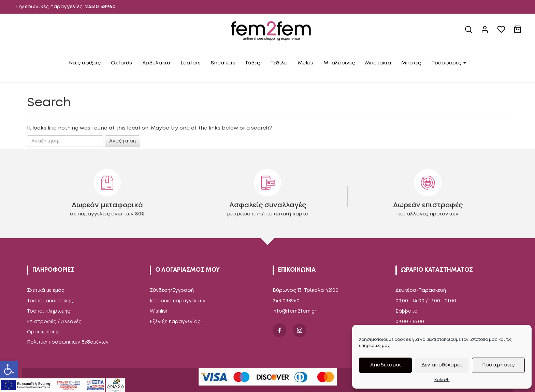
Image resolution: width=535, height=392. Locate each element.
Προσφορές (449, 63)
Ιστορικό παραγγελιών (178, 301)
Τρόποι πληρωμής (49, 311)
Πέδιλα (279, 63)
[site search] (469, 32)
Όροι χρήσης (43, 332)
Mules (306, 63)
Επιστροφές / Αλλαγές (54, 322)
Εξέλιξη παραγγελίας (175, 322)
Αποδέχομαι (386, 365)
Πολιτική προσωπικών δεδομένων (68, 342)
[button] (9, 370)
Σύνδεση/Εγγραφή (172, 290)
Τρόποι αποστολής (50, 301)
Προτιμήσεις (498, 365)
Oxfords (121, 63)
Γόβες (253, 63)
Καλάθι (442, 380)
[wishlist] (502, 32)
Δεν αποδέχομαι (442, 365)
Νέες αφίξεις (85, 63)
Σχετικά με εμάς (46, 290)
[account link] (486, 32)
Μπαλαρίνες (339, 63)
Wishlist (159, 311)
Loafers (191, 63)
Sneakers (223, 63)
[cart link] (518, 32)
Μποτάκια (378, 63)
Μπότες (411, 63)
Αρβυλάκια (156, 63)
